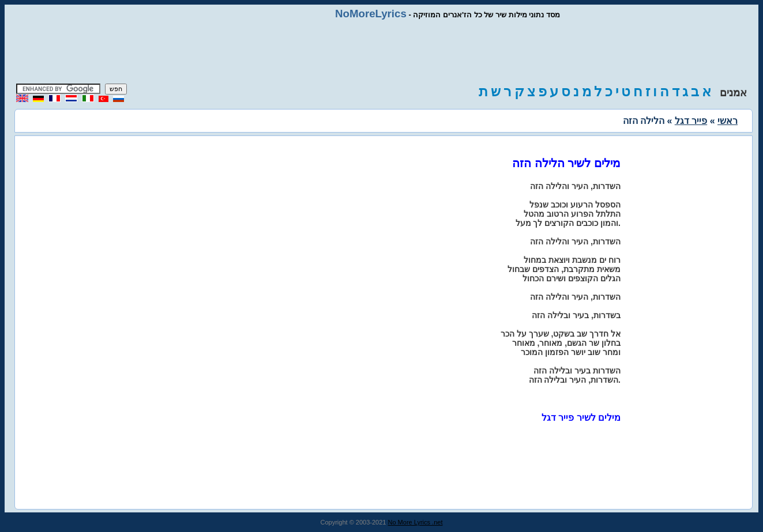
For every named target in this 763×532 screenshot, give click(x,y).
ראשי (728, 121)
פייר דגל (691, 121)
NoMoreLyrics (371, 14)
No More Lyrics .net (416, 522)
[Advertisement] (382, 52)
